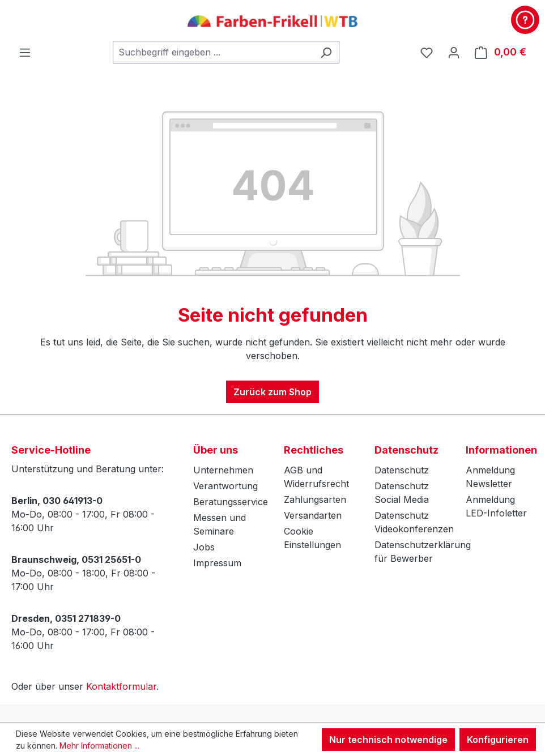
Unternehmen (223, 470)
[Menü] (25, 52)
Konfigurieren (498, 740)
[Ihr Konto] (454, 52)
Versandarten (313, 515)
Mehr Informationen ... (99, 746)
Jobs (204, 547)
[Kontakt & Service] (525, 20)
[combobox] (213, 52)
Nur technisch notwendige (388, 740)
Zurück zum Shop (272, 392)
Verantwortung (225, 486)
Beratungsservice (231, 502)
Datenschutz (402, 470)
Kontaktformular (121, 686)
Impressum (217, 563)
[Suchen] (326, 52)
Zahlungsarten (315, 499)
